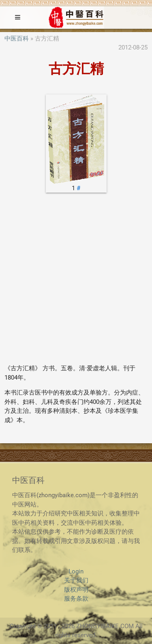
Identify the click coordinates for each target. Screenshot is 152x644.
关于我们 (76, 580)
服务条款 (76, 599)
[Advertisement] (76, 281)
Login (76, 571)
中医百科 (17, 39)
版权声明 (76, 590)
